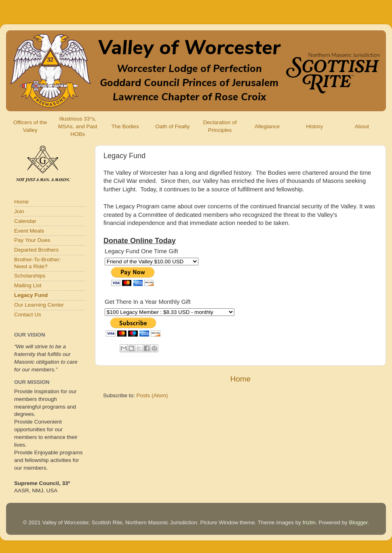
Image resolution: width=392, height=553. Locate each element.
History (314, 126)
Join (19, 211)
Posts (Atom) (152, 395)
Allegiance (267, 126)
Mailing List (28, 285)
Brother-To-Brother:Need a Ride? (38, 263)
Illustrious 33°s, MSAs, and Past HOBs (78, 126)
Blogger (358, 522)
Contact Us (28, 315)
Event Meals (29, 231)
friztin (309, 522)
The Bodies (125, 126)
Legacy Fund (31, 295)
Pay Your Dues (32, 240)
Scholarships (30, 276)
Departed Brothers (36, 250)
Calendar (25, 221)
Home (240, 379)
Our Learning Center (39, 305)
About (362, 126)
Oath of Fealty (172, 126)
